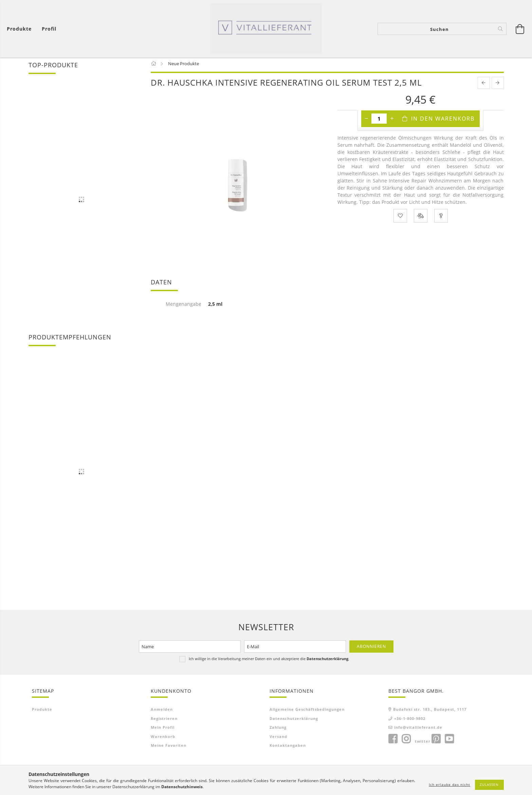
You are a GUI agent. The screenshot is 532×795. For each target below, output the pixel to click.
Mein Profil (163, 730)
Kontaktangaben (288, 748)
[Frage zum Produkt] (441, 218)
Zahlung (278, 730)
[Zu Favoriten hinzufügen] (400, 218)
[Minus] (366, 121)
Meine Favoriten (169, 748)
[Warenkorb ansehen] (21, 29)
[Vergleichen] (421, 218)
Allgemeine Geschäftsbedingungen (307, 712)
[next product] (498, 85)
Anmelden (162, 712)
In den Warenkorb (443, 121)
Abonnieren (371, 649)
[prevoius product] (484, 85)
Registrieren (164, 721)
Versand (278, 739)
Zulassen (489, 784)
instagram (406, 741)
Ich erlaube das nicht (450, 784)
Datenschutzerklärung (294, 721)
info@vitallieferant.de (418, 730)
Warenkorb (163, 739)
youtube (449, 741)
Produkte (42, 712)
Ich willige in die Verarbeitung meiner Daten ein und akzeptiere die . (269, 661)
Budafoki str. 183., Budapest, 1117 (430, 712)
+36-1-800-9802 (410, 721)
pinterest (436, 741)
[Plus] (392, 121)
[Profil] (49, 29)
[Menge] (379, 121)
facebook (393, 741)
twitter (423, 744)
